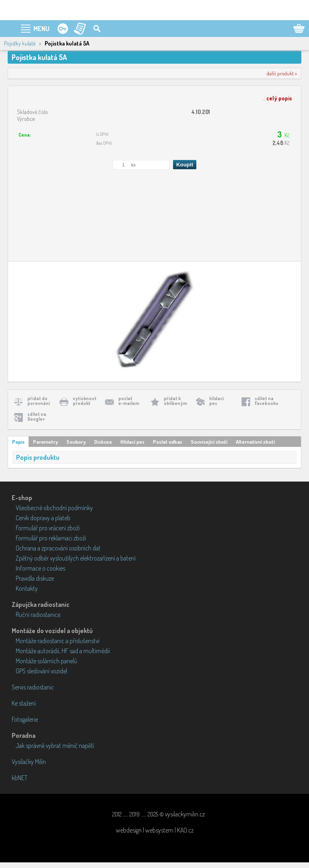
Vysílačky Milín (29, 762)
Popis (18, 442)
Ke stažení (24, 703)
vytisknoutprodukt (85, 401)
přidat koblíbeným (175, 401)
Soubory (76, 442)
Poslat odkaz (168, 442)
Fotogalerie (25, 719)
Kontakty (27, 588)
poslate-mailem (129, 401)
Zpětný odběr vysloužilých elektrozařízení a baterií (76, 558)
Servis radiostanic (33, 687)
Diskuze (103, 442)
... (277, 98)
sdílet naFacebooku (267, 401)
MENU (41, 29)
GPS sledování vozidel (41, 671)
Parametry (45, 442)
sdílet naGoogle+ (37, 416)
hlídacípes (216, 401)
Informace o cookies (40, 568)
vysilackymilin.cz (185, 814)
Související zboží (209, 442)
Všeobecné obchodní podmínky (54, 508)
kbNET (20, 778)
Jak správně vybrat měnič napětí (55, 745)
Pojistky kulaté (20, 43)
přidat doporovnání (39, 401)
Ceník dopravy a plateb (43, 518)
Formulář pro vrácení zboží (48, 528)
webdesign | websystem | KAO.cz (155, 830)
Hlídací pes (132, 442)
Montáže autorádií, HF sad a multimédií (63, 651)
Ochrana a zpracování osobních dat (58, 548)
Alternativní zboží (255, 442)
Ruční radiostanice (38, 615)
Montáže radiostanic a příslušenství (58, 641)
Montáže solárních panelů (46, 661)
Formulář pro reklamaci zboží (51, 538)
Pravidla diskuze (35, 578)
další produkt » (282, 73)
